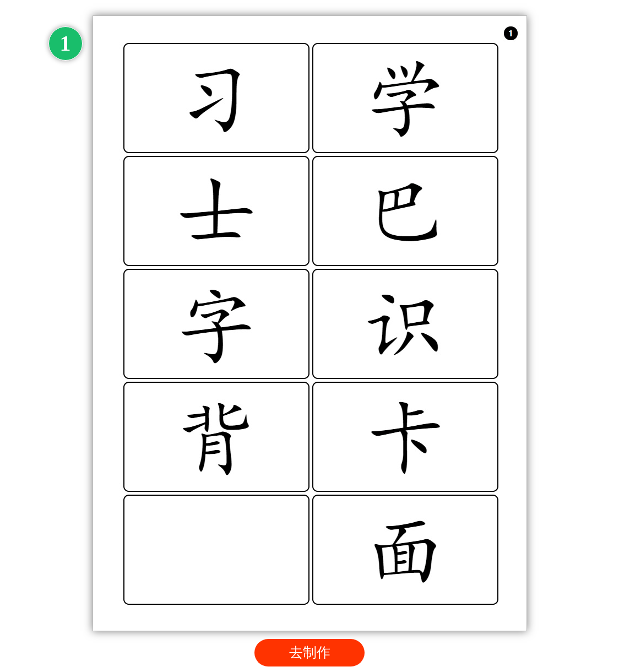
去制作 (310, 652)
